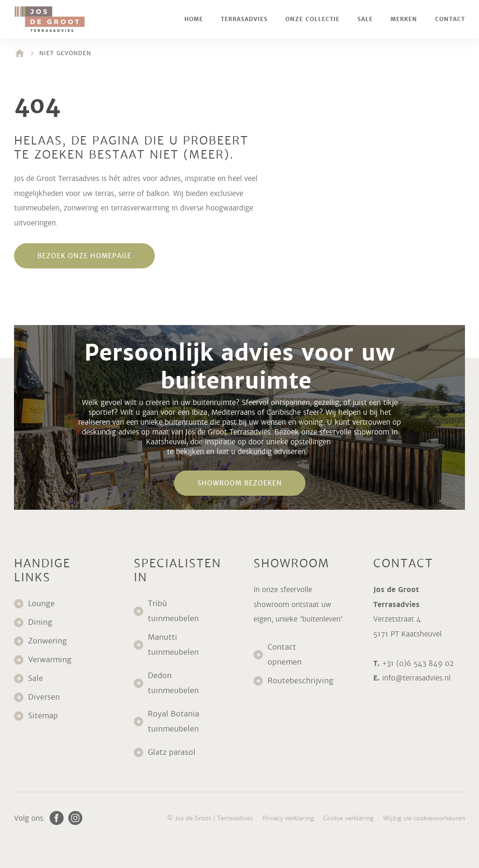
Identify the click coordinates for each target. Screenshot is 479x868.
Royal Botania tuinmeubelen (174, 721)
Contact (450, 19)
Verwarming (50, 660)
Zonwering (47, 641)
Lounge (41, 604)
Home (194, 19)
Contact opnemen (285, 655)
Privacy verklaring (288, 818)
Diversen (44, 697)
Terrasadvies (244, 19)
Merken (404, 19)
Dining (40, 622)
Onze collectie (312, 19)
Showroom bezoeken (240, 483)
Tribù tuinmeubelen (173, 611)
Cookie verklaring (348, 818)
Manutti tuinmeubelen (174, 645)
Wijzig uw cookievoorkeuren (424, 818)
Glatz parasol (173, 752)
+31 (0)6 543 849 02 (418, 663)
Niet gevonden (65, 53)
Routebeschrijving (301, 681)
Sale (365, 19)
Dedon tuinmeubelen (173, 683)
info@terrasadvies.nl (416, 678)
